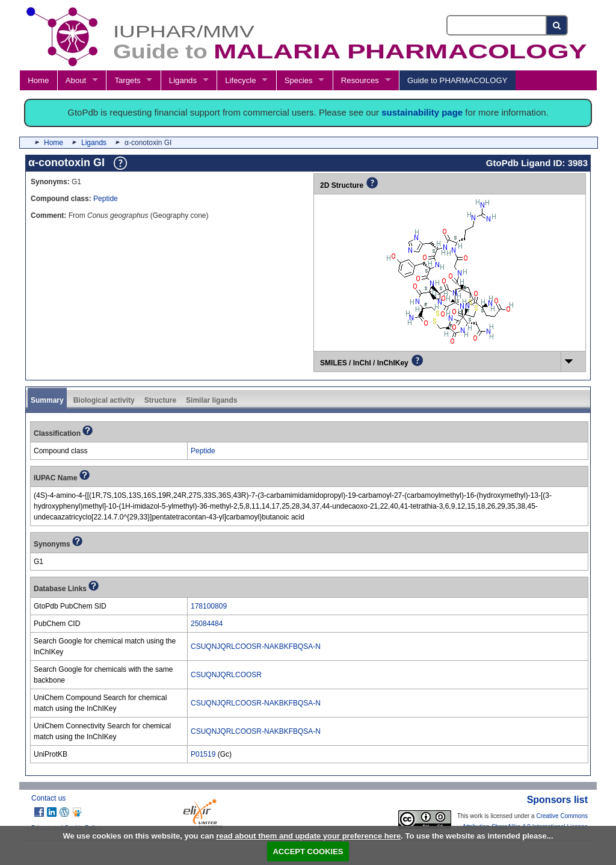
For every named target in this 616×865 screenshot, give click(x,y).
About (76, 80)
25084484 (207, 624)
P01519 (203, 754)
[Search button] (557, 25)
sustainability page (422, 112)
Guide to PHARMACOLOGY (457, 80)
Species (299, 80)
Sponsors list (557, 800)
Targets (127, 80)
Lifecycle (240, 80)
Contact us (48, 798)
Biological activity (104, 400)
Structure (160, 400)
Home (38, 80)
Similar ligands (211, 400)
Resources (360, 80)
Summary (47, 400)
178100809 (209, 606)
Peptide (106, 199)
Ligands (183, 80)
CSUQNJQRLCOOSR (226, 675)
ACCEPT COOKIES (308, 851)
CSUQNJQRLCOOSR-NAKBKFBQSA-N (256, 646)
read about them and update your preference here (308, 836)
